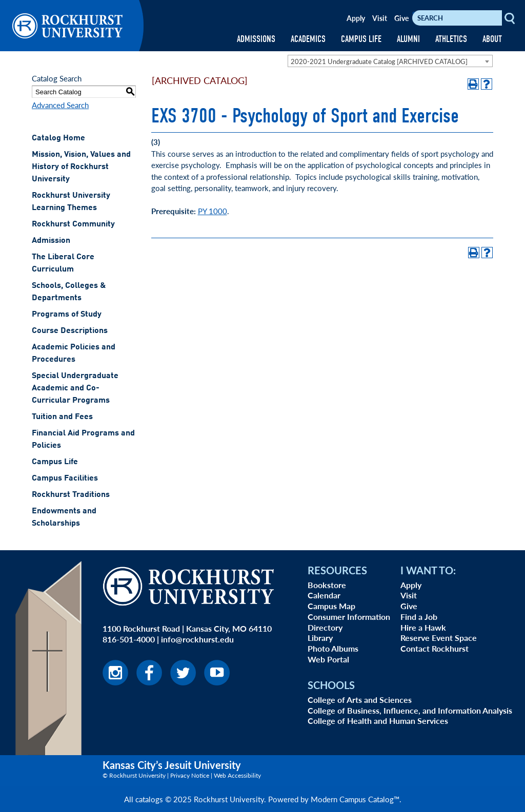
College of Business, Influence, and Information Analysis (410, 710)
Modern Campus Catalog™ (355, 799)
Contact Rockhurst (435, 648)
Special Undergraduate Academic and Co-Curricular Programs (75, 388)
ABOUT (492, 39)
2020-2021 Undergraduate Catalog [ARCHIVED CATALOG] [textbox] (379, 61)
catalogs (149, 799)
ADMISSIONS (256, 39)
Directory (325, 627)
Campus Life (55, 462)
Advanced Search (60, 105)
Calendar (324, 595)
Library (320, 638)
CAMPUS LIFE (361, 39)
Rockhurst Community (73, 224)
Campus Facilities (65, 478)
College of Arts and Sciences (360, 700)
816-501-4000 (129, 639)
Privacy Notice (190, 775)
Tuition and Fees (62, 417)
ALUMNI (408, 39)
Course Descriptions (70, 331)
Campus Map (331, 606)
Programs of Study (67, 315)
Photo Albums (333, 648)
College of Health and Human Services (378, 721)
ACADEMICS (308, 39)
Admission (51, 241)
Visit (380, 18)
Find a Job (419, 617)
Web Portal (328, 659)
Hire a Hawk (423, 627)
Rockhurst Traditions (71, 495)
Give (401, 18)
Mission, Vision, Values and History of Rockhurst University (81, 167)
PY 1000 (213, 211)
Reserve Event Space (439, 638)
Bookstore (327, 585)
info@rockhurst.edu (197, 639)
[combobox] (390, 61)
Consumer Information (349, 617)
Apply (356, 18)
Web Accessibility (237, 775)
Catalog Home (58, 138)
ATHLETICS (451, 39)
